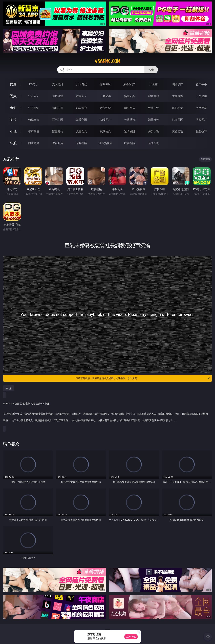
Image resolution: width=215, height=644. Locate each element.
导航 (13, 143)
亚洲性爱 (34, 108)
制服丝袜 (130, 108)
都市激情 (34, 131)
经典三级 (154, 108)
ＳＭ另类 (201, 96)
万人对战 (81, 84)
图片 (13, 119)
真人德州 (58, 84)
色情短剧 (154, 143)
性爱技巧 (201, 131)
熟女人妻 (130, 96)
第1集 (9, 388)
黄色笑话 (178, 131)
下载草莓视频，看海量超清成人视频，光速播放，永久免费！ (143, 378)
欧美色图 (81, 120)
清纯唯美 (154, 120)
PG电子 (34, 84)
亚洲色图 (58, 120)
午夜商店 (58, 143)
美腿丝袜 (130, 120)
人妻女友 (81, 131)
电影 (13, 108)
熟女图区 (178, 120)
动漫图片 (105, 120)
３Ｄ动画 (105, 96)
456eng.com (107, 61)
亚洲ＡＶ (34, 96)
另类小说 (154, 131)
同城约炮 (34, 143)
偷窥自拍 (34, 120)
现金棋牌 (178, 84)
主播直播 (178, 96)
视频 (13, 96)
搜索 (151, 70)
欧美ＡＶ (81, 96)
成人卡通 (81, 108)
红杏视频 (130, 143)
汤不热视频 (105, 143)
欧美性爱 (105, 108)
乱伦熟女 (178, 108)
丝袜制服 (154, 96)
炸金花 (154, 84)
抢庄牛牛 (201, 84)
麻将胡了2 (129, 84)
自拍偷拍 (58, 96)
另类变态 (201, 108)
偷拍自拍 (58, 108)
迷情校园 (130, 131)
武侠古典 (105, 131)
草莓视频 (81, 143)
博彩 (13, 84)
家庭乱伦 (58, 131)
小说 (13, 131)
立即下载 (131, 637)
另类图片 (201, 120)
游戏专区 (105, 84)
